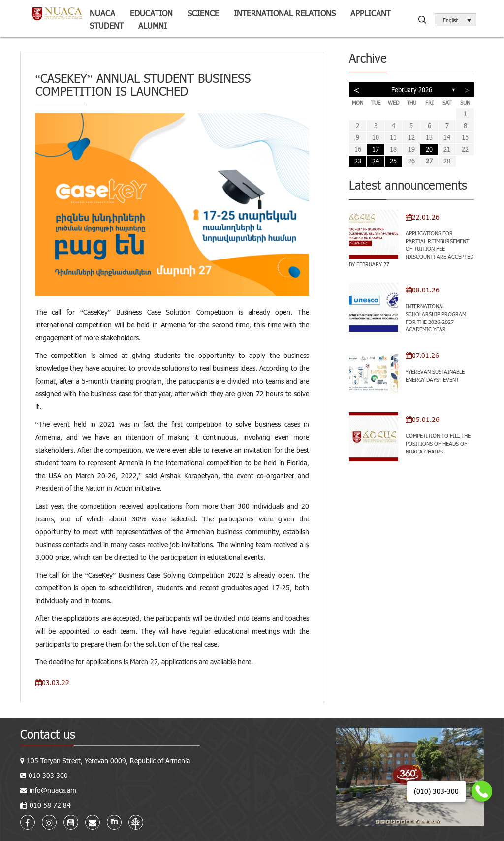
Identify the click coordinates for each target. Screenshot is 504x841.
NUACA (102, 13)
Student (107, 25)
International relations (285, 13)
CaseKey (95, 312)
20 (429, 149)
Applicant (371, 13)
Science (203, 13)
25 (393, 161)
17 (376, 149)
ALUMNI (153, 25)
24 (376, 161)
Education (151, 13)
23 (358, 161)
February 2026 (412, 90)
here (244, 662)
